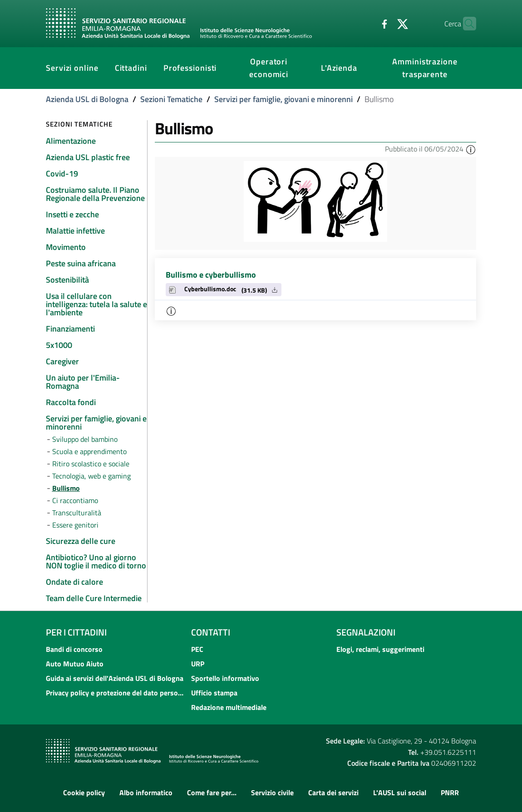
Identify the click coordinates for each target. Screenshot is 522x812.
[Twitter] (385, 23)
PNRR (450, 792)
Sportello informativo (225, 678)
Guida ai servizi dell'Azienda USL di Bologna (115, 678)
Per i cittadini (76, 632)
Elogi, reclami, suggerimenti (380, 649)
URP (198, 664)
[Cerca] (465, 24)
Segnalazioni (366, 632)
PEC (197, 649)
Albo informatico (146, 792)
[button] (471, 149)
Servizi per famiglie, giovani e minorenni (283, 99)
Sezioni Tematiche (171, 99)
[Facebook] (367, 23)
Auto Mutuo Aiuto (75, 664)
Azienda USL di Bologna (87, 99)
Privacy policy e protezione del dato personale (116, 693)
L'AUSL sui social (400, 792)
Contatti (211, 632)
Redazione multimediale (229, 707)
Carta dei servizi (333, 792)
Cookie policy (84, 792)
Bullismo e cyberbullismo (211, 275)
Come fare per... (212, 792)
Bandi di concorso (74, 649)
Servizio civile (272, 792)
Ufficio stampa (214, 693)
